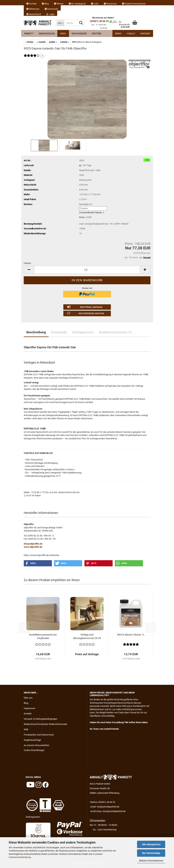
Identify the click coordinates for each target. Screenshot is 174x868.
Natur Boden (79, 34)
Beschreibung (36, 332)
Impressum (29, 708)
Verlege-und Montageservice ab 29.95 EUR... (87, 637)
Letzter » (65, 42)
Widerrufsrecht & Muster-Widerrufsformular (45, 724)
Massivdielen (47, 34)
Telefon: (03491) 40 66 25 (102, 802)
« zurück (41, 42)
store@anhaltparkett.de (114, 811)
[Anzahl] (87, 270)
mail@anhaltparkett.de (108, 807)
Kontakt (31, 4)
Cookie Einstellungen (34, 750)
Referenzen (33, 9)
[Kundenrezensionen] (32, 58)
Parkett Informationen (134, 4)
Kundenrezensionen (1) (116, 332)
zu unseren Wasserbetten (37, 745)
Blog (45, 4)
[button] (34, 13)
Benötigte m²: (86, 204)
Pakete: (28, 263)
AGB (26, 729)
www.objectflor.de (33, 547)
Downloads (51, 9)
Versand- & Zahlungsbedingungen (41, 719)
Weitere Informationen (151, 861)
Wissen (59, 4)
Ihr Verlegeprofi (77, 4)
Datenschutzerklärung (20, 857)
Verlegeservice (83, 332)
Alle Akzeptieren (151, 844)
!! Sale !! (131, 34)
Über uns (28, 698)
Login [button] (50, 14)
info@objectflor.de (33, 544)
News (118, 34)
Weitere (97, 34)
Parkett (29, 34)
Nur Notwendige (151, 853)
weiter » (53, 42)
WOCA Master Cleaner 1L (131, 635)
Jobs (95, 4)
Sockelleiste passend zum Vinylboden (43, 636)
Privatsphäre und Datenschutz (39, 735)
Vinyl (63, 34)
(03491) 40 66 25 (99, 21)
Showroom (110, 4)
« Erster (29, 42)
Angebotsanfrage (32, 740)
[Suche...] (60, 23)
